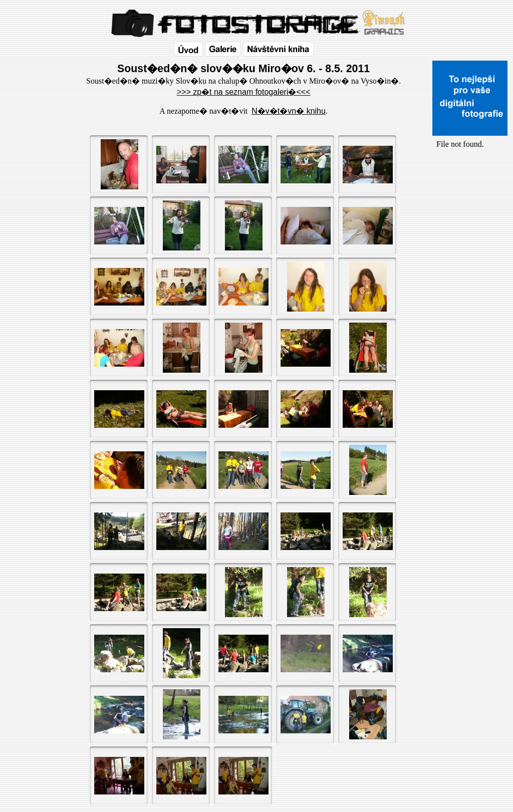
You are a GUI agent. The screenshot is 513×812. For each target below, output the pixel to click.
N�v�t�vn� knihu (289, 111)
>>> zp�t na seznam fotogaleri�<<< (244, 92)
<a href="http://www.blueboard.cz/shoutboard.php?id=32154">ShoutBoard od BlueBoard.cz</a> (470, 256)
